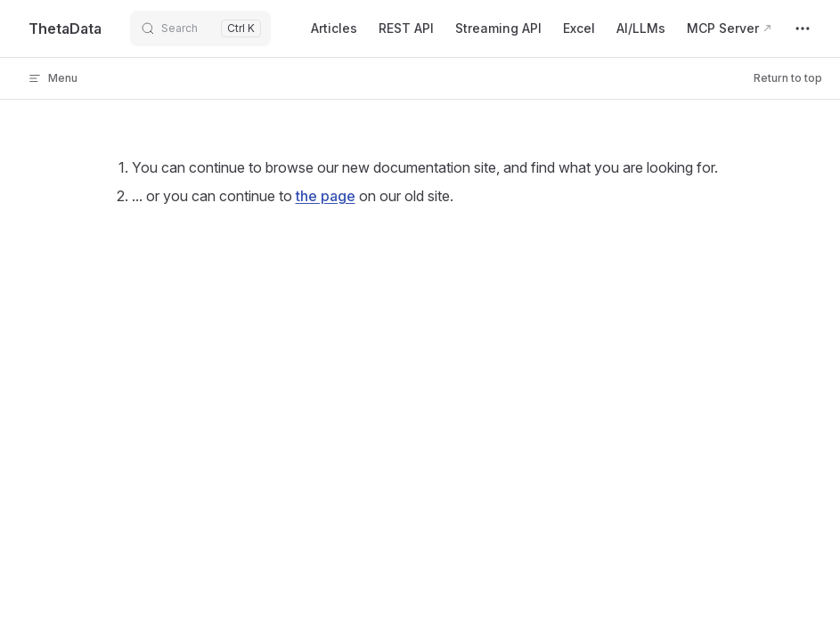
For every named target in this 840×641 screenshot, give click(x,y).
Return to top (788, 78)
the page (326, 196)
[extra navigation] (803, 28)
